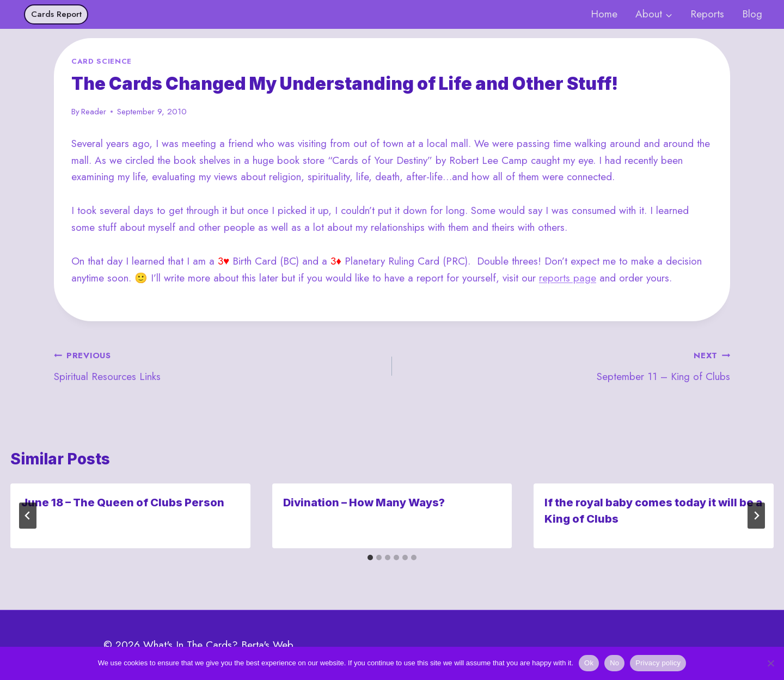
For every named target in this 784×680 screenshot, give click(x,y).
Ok (589, 663)
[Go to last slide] (28, 516)
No (614, 663)
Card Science (102, 61)
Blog (752, 14)
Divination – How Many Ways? (364, 503)
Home (604, 14)
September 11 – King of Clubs (566, 365)
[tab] (370, 558)
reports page (568, 278)
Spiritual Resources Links (218, 365)
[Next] (756, 516)
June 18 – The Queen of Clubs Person (123, 503)
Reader (94, 112)
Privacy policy (658, 663)
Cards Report (56, 14)
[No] (770, 663)
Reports (707, 14)
